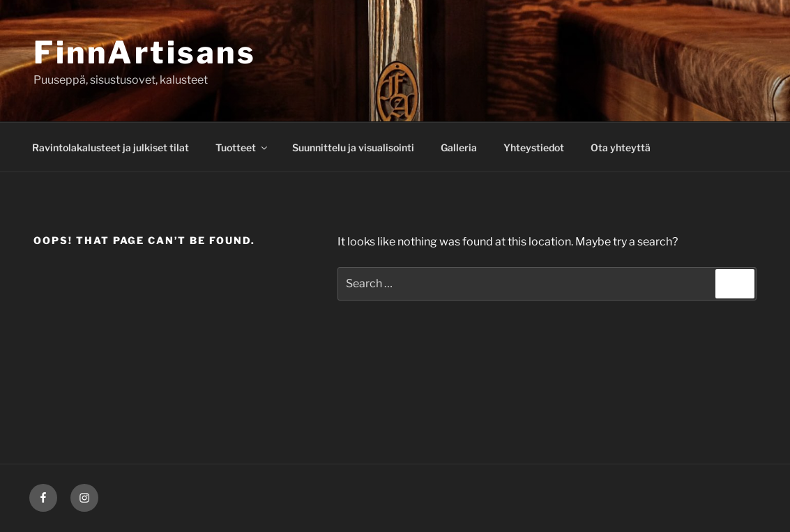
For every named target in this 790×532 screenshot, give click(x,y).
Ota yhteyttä (621, 147)
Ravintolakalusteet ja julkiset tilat (111, 147)
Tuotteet (242, 147)
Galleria (459, 147)
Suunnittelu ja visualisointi (353, 147)
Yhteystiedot (534, 147)
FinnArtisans (145, 52)
